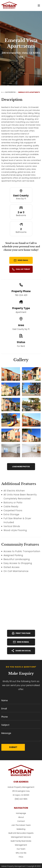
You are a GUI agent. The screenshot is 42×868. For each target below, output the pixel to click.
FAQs (21, 853)
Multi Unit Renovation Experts (21, 833)
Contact (21, 821)
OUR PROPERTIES (9, 92)
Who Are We (21, 849)
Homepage (21, 813)
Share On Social (21, 651)
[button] (39, 5)
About (21, 817)
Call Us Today (21, 269)
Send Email (21, 260)
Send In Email (21, 642)
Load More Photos (21, 467)
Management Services (21, 837)
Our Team (21, 845)
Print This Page (21, 633)
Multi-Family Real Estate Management (21, 841)
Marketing (21, 829)
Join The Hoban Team (21, 825)
